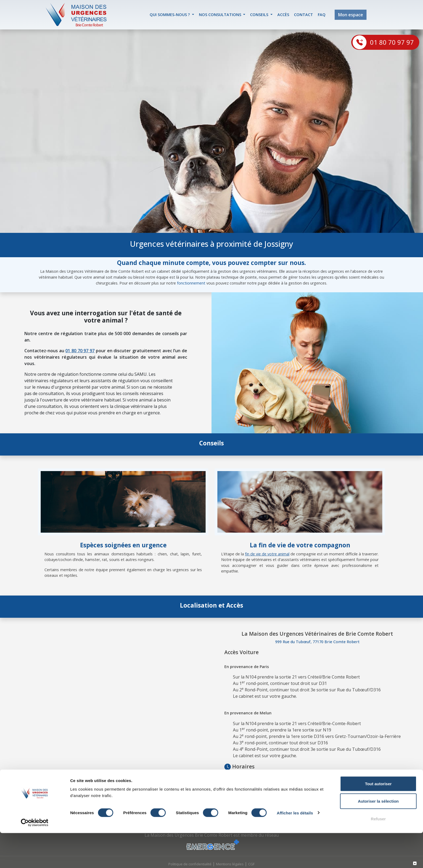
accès (283, 15)
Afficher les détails (295, 848)
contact (303, 15)
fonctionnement (191, 283)
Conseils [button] (260, 15)
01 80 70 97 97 (392, 42)
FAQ (322, 15)
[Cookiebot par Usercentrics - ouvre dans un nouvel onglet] (35, 858)
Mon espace (351, 15)
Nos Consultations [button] (221, 15)
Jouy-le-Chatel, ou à (333, 781)
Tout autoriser (378, 819)
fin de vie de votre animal (267, 554)
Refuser (378, 854)
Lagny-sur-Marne (366, 781)
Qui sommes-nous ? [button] (170, 15)
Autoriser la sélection (378, 836)
